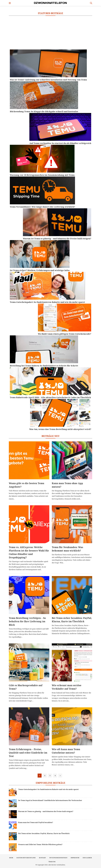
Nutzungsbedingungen (58, 858)
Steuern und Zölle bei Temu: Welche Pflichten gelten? (40, 844)
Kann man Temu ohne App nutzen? (67, 485)
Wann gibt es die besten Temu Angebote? (26, 485)
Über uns (52, 862)
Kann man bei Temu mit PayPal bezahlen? (36, 822)
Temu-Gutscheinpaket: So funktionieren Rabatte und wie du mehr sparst (48, 789)
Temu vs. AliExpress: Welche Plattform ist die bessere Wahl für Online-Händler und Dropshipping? (29, 552)
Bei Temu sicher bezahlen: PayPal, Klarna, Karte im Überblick (72, 620)
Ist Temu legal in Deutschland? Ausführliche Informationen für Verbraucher (50, 800)
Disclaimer (87, 858)
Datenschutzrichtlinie (26, 858)
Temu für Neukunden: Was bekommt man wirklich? (67, 549)
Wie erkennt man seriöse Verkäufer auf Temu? (67, 687)
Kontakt (42, 858)
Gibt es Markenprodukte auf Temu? (26, 687)
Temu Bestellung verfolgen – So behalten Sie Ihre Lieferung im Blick (27, 621)
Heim (11, 858)
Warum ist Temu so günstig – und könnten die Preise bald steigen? (46, 811)
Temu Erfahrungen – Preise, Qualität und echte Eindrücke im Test (28, 753)
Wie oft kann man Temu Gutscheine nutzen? (66, 751)
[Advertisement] (50, 33)
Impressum (75, 858)
